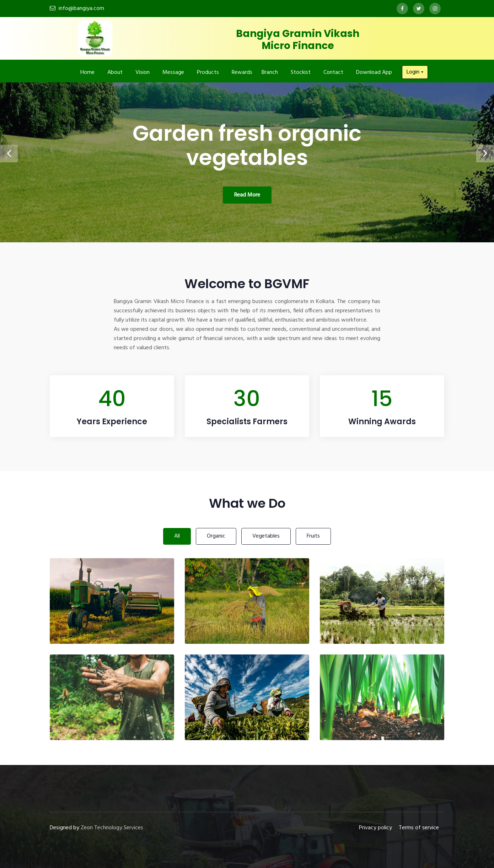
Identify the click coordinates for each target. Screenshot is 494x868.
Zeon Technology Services (112, 828)
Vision (143, 72)
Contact (333, 72)
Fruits (313, 536)
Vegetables (266, 536)
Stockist (301, 72)
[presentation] (9, 153)
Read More (247, 195)
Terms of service (419, 828)
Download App (374, 72)
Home (87, 72)
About (115, 72)
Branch (270, 72)
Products (208, 72)
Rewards (242, 72)
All (177, 536)
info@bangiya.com (81, 9)
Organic (216, 536)
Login (414, 72)
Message (173, 72)
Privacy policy (375, 828)
